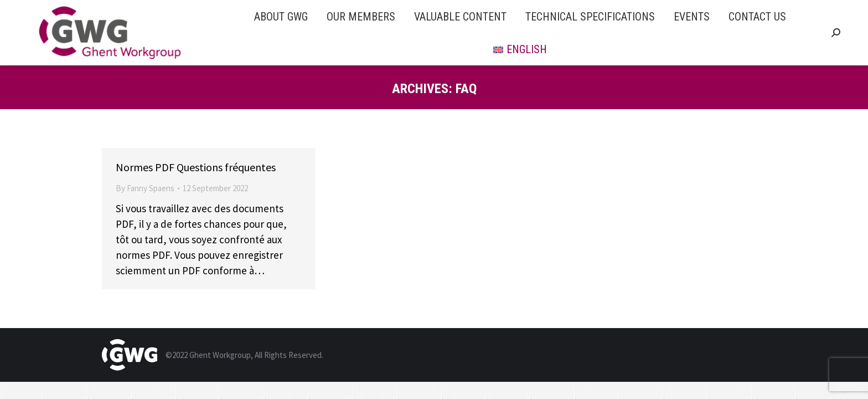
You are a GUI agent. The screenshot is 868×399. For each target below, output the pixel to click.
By (145, 188)
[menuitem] (281, 16)
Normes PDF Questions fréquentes (196, 167)
